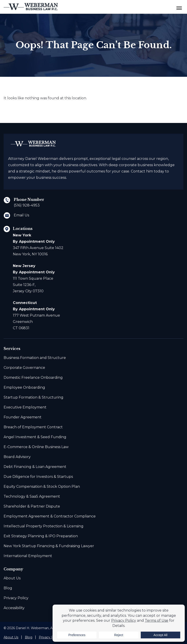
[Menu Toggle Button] (179, 7)
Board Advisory (17, 457)
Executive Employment (25, 407)
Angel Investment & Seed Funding (35, 437)
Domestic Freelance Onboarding (33, 378)
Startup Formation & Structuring (33, 397)
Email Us (21, 215)
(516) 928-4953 (27, 205)
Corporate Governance (24, 368)
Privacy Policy (16, 598)
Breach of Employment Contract (33, 427)
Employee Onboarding (24, 387)
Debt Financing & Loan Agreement (35, 467)
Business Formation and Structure (35, 358)
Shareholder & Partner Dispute (32, 506)
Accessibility (14, 608)
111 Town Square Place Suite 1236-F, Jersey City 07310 (34, 278)
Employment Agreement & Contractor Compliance (50, 516)
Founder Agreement (23, 417)
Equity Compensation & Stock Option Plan (42, 486)
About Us (12, 578)
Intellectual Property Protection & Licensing (44, 526)
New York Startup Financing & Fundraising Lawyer (49, 546)
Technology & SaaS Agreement (32, 496)
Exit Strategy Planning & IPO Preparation (41, 536)
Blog (8, 588)
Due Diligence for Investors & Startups (38, 477)
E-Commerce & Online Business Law (36, 447)
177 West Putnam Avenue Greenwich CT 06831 (36, 315)
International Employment (28, 556)
